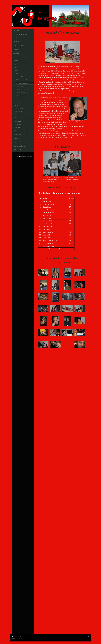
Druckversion (16, 637)
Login (88, 637)
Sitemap (22, 637)
